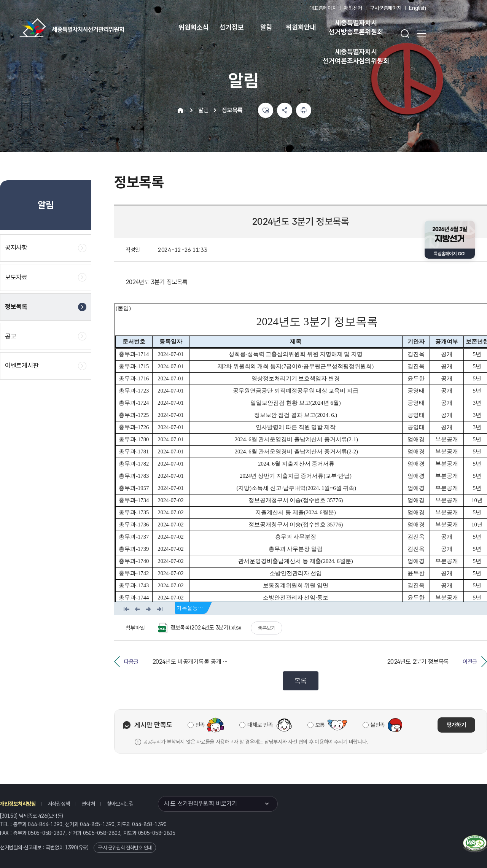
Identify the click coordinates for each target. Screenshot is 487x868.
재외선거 (353, 8)
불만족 (378, 725)
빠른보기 (267, 628)
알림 (266, 27)
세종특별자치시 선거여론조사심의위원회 (356, 56)
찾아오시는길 (120, 804)
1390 (71, 847)
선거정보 (232, 27)
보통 (320, 725)
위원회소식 (193, 27)
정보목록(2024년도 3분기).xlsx (200, 628)
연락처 (88, 804)
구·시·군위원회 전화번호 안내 (125, 848)
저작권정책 (59, 804)
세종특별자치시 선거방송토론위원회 (356, 27)
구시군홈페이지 (386, 8)
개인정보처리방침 (18, 804)
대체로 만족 (260, 725)
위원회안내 (301, 27)
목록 (300, 681)
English (418, 8)
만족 (200, 725)
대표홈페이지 (323, 8)
